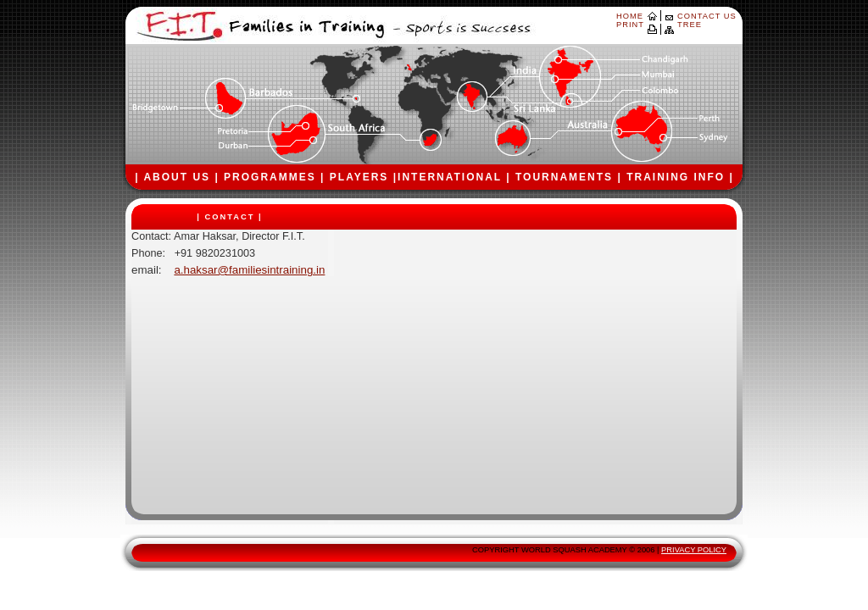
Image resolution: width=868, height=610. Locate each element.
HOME (630, 16)
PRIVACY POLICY (694, 550)
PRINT (630, 25)
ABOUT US (177, 177)
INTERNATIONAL (450, 177)
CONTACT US (707, 16)
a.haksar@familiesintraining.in (249, 270)
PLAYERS (359, 177)
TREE (690, 25)
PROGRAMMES (270, 177)
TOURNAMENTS (564, 177)
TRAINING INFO (676, 177)
